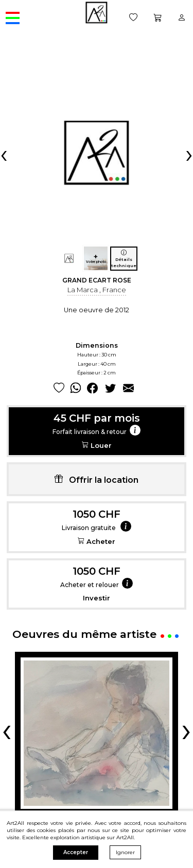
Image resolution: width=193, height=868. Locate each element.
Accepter (76, 852)
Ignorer (125, 852)
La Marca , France (97, 290)
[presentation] (4, 154)
